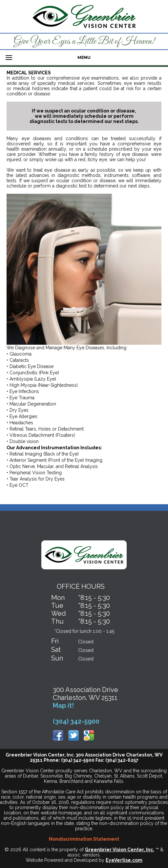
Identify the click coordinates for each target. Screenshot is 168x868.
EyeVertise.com (124, 860)
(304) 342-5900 (76, 721)
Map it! (63, 706)
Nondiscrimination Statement (84, 839)
